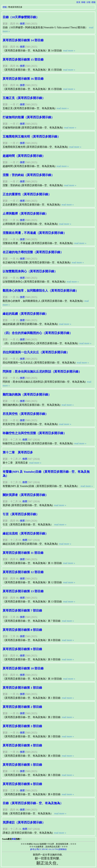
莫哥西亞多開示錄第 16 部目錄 (23, 79)
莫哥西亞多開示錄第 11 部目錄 (23, 553)
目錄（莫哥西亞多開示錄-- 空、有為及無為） (33, 803)
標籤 (93, 2)
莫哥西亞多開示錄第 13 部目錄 (23, 591)
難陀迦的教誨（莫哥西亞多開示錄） (27, 395)
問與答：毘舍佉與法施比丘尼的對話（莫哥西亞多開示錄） (42, 372)
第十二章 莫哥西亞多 (18, 452)
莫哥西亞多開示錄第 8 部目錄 (22, 630)
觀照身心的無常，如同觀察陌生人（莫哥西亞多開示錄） (41, 291)
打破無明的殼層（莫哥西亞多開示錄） (28, 117)
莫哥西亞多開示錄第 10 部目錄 (23, 668)
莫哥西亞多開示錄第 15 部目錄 (23, 60)
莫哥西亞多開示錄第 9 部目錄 (22, 649)
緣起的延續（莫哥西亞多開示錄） (25, 314)
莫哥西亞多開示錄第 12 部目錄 (23, 572)
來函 (14, 839)
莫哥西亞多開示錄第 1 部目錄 (22, 688)
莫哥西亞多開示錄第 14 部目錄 (23, 40)
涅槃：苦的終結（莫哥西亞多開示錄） (28, 175)
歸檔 (83, 2)
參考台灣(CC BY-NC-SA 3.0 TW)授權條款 (48, 849)
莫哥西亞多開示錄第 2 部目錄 (22, 707)
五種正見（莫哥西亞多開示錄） (24, 98)
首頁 (78, 2)
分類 (88, 2)
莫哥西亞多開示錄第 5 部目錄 (22, 765)
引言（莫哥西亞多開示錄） (21, 514)
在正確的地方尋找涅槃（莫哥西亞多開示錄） (33, 252)
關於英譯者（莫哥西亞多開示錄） (25, 495)
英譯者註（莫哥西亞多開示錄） (24, 822)
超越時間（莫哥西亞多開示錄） (24, 156)
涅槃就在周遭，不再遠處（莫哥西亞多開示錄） (34, 233)
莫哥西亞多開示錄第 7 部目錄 (22, 611)
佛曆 (22, 24)
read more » (69, 51)
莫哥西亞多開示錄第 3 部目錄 (22, 726)
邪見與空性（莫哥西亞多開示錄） (25, 414)
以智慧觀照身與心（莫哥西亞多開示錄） (30, 271)
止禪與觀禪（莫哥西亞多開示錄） (25, 214)
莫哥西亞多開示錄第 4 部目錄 (22, 745)
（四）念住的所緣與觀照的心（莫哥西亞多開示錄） (38, 333)
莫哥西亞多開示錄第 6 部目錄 (22, 784)
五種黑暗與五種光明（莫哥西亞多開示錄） (31, 137)
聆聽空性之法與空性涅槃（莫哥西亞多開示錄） (34, 433)
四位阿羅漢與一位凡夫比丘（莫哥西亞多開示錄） (36, 352)
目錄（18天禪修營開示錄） (21, 17)
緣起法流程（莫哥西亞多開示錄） (25, 533)
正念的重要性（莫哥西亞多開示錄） (27, 194)
